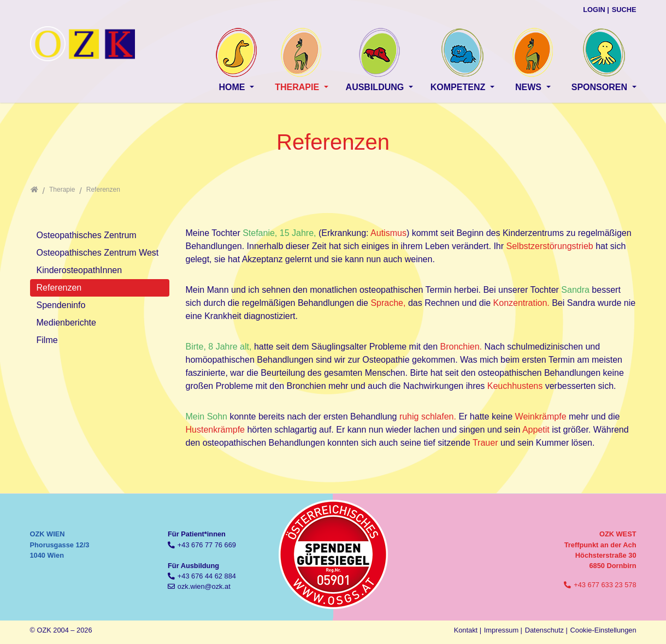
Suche (624, 10)
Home (233, 87)
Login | (596, 10)
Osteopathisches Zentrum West (98, 253)
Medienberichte (66, 323)
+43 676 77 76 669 (207, 545)
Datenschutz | (546, 630)
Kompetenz (459, 87)
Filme (47, 340)
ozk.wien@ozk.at (204, 586)
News (529, 87)
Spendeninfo (61, 305)
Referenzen (59, 288)
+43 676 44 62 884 (207, 576)
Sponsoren (601, 87)
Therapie (298, 87)
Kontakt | (468, 630)
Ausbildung (376, 87)
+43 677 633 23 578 (605, 585)
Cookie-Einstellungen (603, 630)
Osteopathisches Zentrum (87, 235)
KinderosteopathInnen (79, 270)
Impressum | (503, 630)
